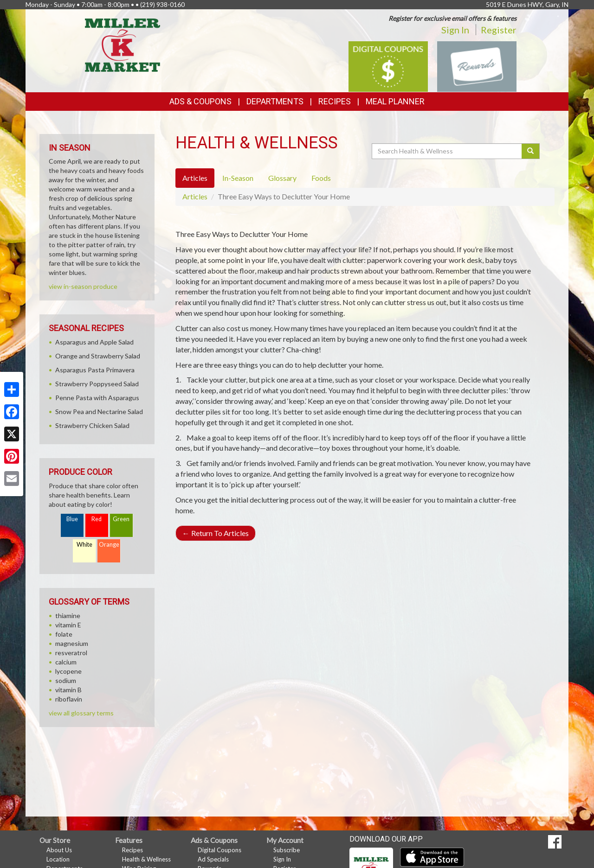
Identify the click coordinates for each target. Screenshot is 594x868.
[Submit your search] (531, 151)
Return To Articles (216, 533)
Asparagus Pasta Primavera (95, 370)
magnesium (72, 643)
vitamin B (68, 690)
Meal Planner (395, 101)
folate (64, 634)
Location (58, 859)
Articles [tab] (195, 178)
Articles (195, 196)
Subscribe (287, 850)
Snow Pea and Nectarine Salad (99, 412)
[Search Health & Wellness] (447, 151)
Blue (72, 519)
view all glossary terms (81, 713)
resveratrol (71, 653)
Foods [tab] (321, 178)
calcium (66, 662)
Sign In (455, 30)
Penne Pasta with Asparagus (97, 398)
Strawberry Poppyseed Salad (97, 384)
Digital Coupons (220, 850)
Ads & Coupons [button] (200, 101)
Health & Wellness (146, 859)
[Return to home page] (123, 44)
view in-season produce (83, 286)
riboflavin (69, 699)
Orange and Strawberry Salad (98, 356)
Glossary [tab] (282, 178)
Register (499, 30)
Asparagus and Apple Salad (94, 342)
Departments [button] (275, 101)
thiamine (68, 616)
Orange (109, 545)
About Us (59, 850)
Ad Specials (213, 859)
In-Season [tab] (238, 178)
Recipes (335, 101)
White (84, 545)
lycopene (68, 671)
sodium (66, 680)
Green (121, 519)
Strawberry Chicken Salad (92, 425)
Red (97, 519)
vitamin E (68, 625)
